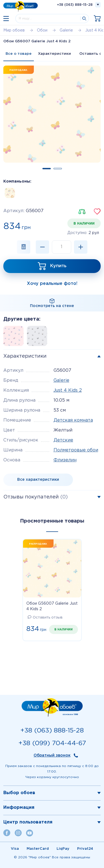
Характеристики (54, 54)
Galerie (61, 380)
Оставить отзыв (45, 618)
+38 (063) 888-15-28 (75, 5)
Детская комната (73, 420)
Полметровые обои (76, 450)
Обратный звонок (52, 755)
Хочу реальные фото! (52, 284)
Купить (58, 266)
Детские (63, 440)
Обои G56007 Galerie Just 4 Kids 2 (52, 606)
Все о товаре (19, 54)
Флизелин (65, 460)
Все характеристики (38, 480)
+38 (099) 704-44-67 (52, 743)
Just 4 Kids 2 (68, 390)
